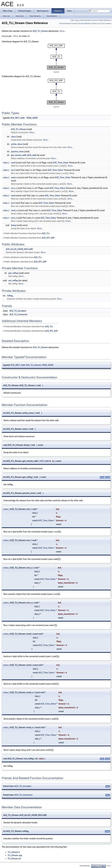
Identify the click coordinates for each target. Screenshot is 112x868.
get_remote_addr (19, 155)
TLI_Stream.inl (14, 859)
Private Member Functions (68, 24)
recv (13, 170)
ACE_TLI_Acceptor (18, 311)
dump (14, 225)
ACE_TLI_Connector (18, 314)
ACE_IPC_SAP (48, 238)
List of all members (105, 24)
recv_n (14, 188)
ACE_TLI (46, 233)
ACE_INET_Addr (17, 118)
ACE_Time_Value (61, 163)
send (13, 163)
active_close (17, 144)
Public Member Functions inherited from (26, 233)
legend (56, 72)
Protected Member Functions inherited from (28, 327)
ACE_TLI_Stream (40, 31)
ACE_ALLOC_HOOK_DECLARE (19, 249)
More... (63, 31)
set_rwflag (13, 280)
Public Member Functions (89, 20)
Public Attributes (105, 20)
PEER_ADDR (32, 118)
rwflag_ (10, 296)
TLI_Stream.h (14, 852)
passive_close (17, 152)
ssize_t (6, 163)
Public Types (75, 20)
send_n (14, 177)
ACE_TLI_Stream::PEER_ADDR (39, 365)
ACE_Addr (32, 155)
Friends (94, 24)
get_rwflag (13, 273)
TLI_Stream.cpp (15, 855)
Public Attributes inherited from (22, 257)
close (13, 137)
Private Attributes (85, 24)
